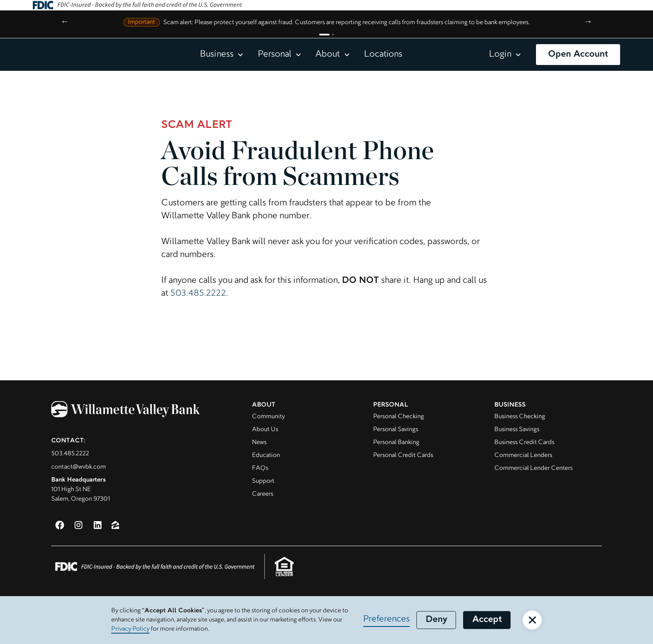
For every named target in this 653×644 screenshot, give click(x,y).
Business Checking (520, 417)
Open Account (578, 55)
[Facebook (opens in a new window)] (60, 525)
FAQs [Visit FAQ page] (260, 468)
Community (268, 417)
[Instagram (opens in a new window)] (79, 525)
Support (263, 481)
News (259, 442)
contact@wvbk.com (79, 467)
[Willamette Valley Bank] (139, 411)
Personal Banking (396, 442)
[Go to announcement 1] (324, 35)
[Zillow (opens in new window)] (115, 525)
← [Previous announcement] (65, 22)
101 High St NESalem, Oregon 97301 (81, 489)
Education (266, 455)
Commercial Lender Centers (533, 468)
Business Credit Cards (524, 442)
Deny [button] (436, 620)
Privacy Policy (130, 629)
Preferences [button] (386, 619)
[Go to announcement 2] (333, 35)
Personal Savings (396, 429)
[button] (222, 55)
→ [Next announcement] (588, 22)
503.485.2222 (198, 294)
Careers (263, 494)
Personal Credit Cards (403, 455)
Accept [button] (487, 620)
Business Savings (517, 429)
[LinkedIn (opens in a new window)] (98, 525)
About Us (265, 429)
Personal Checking (399, 417)
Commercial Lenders (523, 455)
